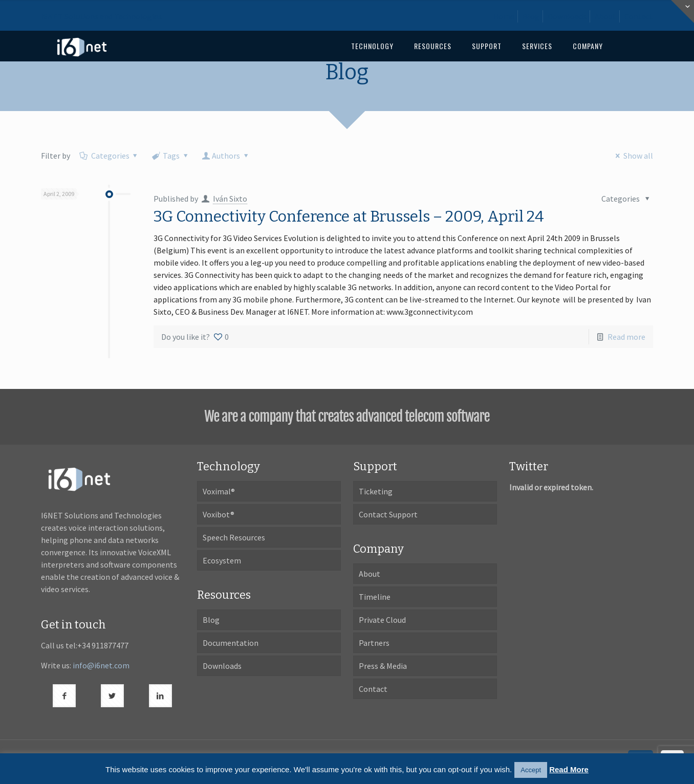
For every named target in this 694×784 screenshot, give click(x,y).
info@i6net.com (101, 665)
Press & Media (383, 666)
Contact (639, 16)
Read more (626, 337)
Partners (374, 643)
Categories (109, 156)
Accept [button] (531, 770)
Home (504, 16)
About (605, 16)
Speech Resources (234, 537)
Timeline (375, 597)
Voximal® (219, 491)
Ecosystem (222, 560)
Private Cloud (382, 620)
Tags (171, 156)
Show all (632, 156)
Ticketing (376, 491)
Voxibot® (219, 514)
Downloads (567, 16)
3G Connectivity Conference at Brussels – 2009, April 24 (349, 216)
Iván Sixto (230, 199)
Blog (531, 16)
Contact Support (388, 514)
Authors (226, 156)
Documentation (231, 643)
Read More (569, 769)
